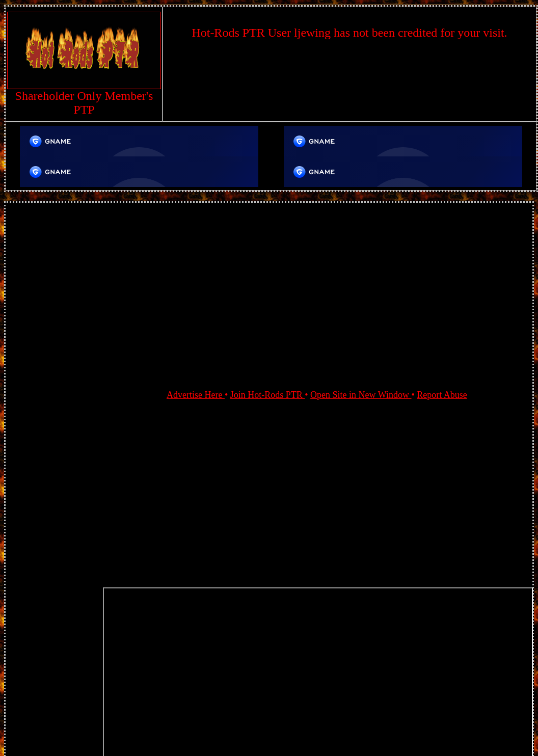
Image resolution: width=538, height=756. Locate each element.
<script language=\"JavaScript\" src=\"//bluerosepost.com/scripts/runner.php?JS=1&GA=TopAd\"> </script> (139, 141)
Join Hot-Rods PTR (268, 395)
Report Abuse (442, 395)
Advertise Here (196, 395)
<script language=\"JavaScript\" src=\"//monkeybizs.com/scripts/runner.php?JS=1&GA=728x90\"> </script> (349, 80)
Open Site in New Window (361, 395)
